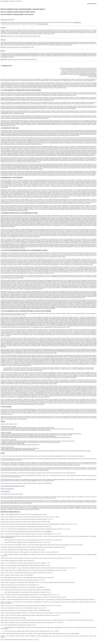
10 (73, 260)
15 (7, 358)
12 (72, 291)
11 (58, 264)
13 (70, 327)
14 (32, 339)
